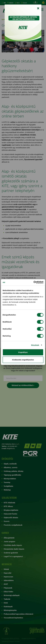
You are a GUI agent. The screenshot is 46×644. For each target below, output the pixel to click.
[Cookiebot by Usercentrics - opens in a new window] (34, 282)
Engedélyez (23, 352)
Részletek (35, 345)
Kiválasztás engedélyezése (23, 360)
